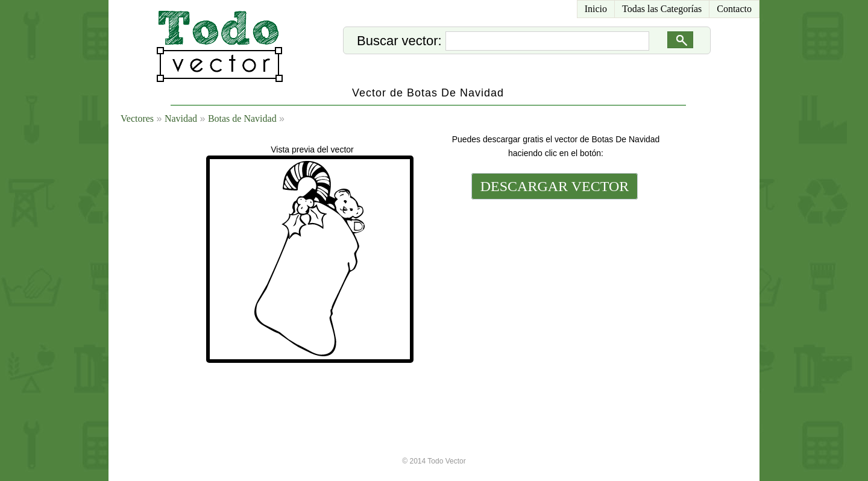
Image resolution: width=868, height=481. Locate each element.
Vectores (137, 118)
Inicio (596, 9)
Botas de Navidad (242, 118)
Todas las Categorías (662, 9)
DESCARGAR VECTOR (555, 186)
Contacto (734, 9)
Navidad (181, 118)
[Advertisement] (553, 285)
